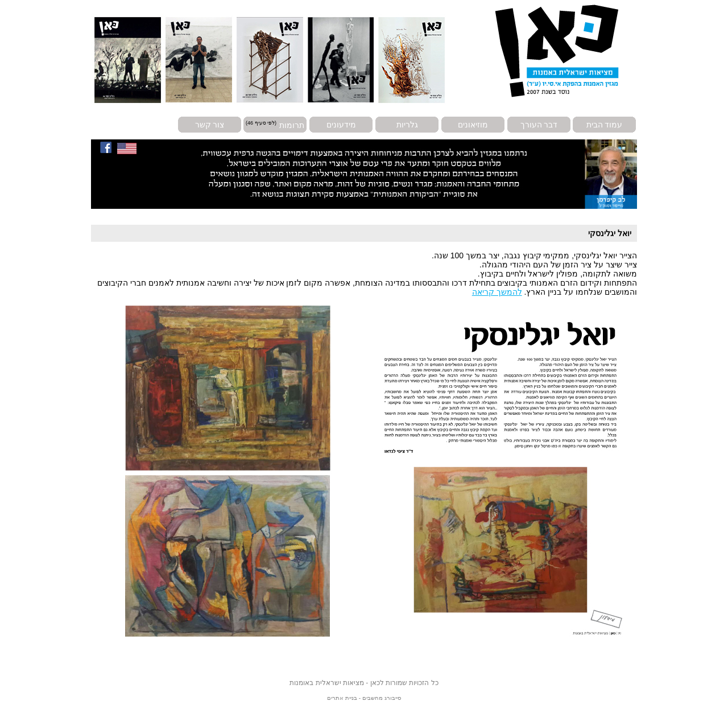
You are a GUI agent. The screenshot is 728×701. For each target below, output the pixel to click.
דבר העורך (539, 125)
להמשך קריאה (497, 292)
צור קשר (210, 125)
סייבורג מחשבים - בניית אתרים (364, 698)
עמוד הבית (605, 125)
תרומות (292, 125)
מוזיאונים (473, 125)
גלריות (407, 125)
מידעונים (341, 125)
